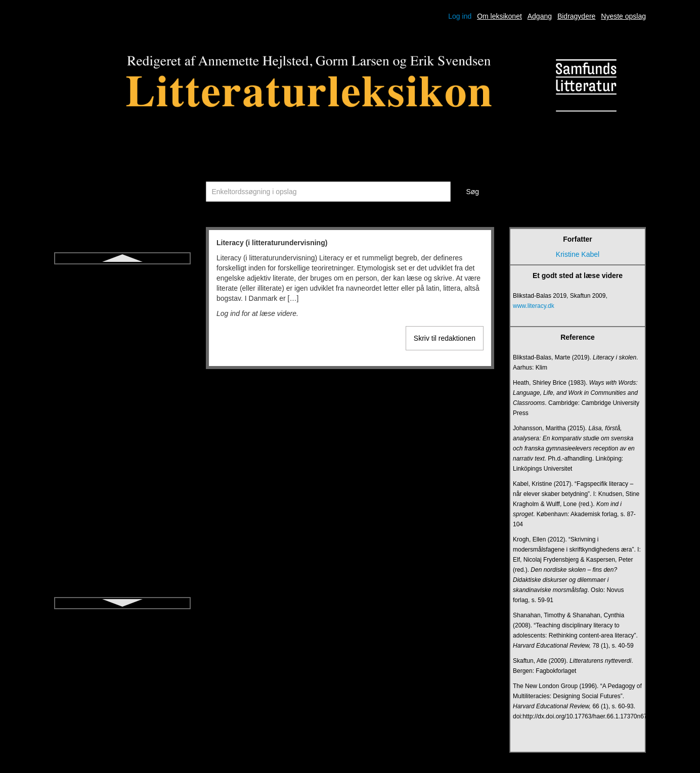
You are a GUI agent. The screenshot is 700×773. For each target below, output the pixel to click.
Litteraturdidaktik (123, 310)
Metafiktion (122, 401)
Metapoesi (123, 420)
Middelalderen (122, 456)
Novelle (123, 529)
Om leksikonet (499, 16)
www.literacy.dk (534, 306)
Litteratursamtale (122, 347)
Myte (122, 511)
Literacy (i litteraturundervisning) (122, 274)
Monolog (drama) (123, 492)
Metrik (122, 438)
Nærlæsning (122, 565)
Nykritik (122, 547)
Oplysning (122, 583)
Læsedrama (123, 383)
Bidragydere (577, 16)
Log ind (460, 16)
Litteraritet (122, 292)
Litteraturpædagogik (123, 329)
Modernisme (122, 474)
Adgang (540, 16)
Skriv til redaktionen (445, 338)
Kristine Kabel (578, 254)
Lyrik (122, 365)
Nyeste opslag (623, 16)
